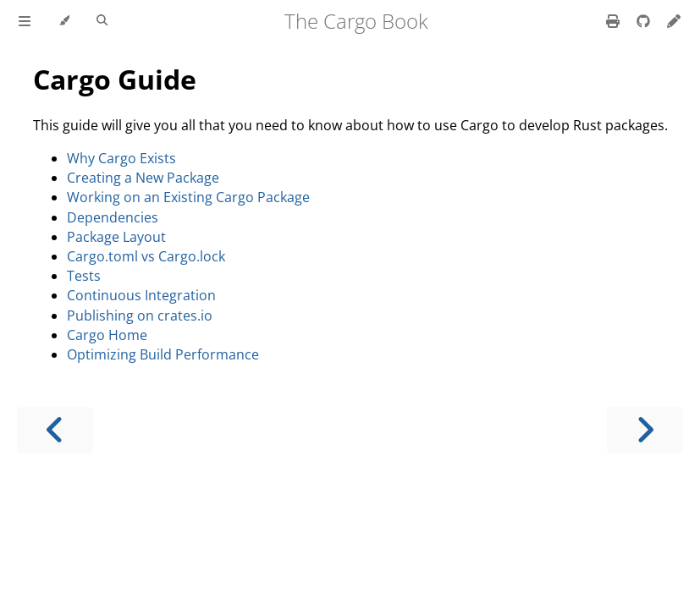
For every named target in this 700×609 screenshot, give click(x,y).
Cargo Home (107, 335)
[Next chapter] (645, 430)
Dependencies (113, 217)
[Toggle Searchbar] (102, 21)
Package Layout (116, 237)
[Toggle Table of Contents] (25, 21)
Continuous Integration (141, 295)
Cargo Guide (115, 79)
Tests (84, 276)
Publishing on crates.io (140, 315)
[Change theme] (64, 21)
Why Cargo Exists (121, 158)
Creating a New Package (143, 178)
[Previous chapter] (55, 430)
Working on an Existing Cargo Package (188, 197)
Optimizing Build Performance (163, 354)
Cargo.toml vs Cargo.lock (146, 256)
